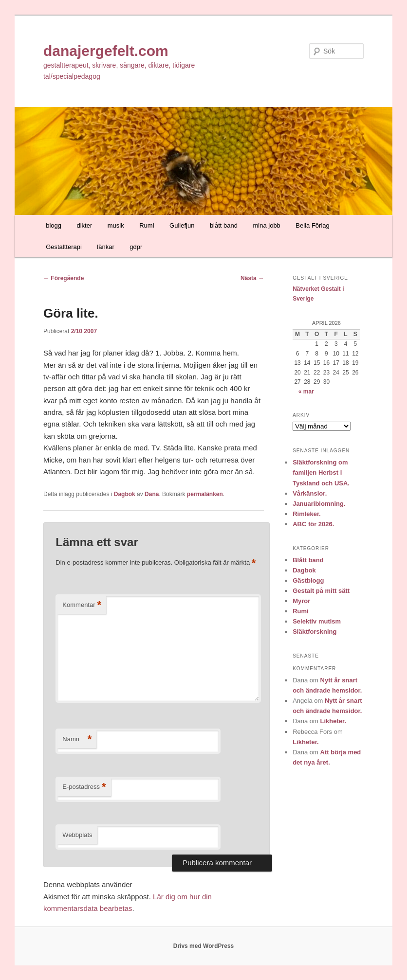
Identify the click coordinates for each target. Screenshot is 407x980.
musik (116, 225)
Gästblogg (308, 580)
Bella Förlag (312, 225)
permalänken (205, 494)
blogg (54, 225)
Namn (77, 739)
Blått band (308, 560)
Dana (152, 494)
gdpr (136, 247)
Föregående (64, 278)
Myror (301, 601)
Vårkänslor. (310, 493)
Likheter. (333, 721)
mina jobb (266, 225)
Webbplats (77, 835)
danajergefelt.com (106, 51)
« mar (306, 392)
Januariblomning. (319, 504)
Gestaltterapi (64, 247)
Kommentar (82, 605)
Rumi (147, 225)
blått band (224, 225)
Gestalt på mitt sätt (321, 591)
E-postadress (84, 787)
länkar (105, 247)
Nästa (252, 278)
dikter (84, 225)
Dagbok (125, 494)
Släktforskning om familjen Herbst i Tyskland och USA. (321, 472)
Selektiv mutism (317, 621)
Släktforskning (314, 632)
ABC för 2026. (313, 524)
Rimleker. (307, 514)
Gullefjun (182, 225)
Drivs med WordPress (204, 946)
